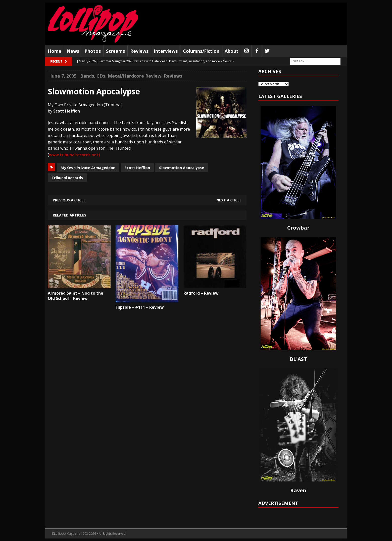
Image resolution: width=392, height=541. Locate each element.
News (73, 51)
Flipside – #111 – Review (140, 307)
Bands (87, 76)
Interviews (166, 51)
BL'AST (298, 359)
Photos (93, 51)
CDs (101, 76)
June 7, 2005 (63, 76)
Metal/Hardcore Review (135, 76)
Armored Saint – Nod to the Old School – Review (76, 296)
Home (55, 51)
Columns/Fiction (201, 51)
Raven (298, 490)
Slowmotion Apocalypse (182, 168)
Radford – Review (201, 293)
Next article (229, 200)
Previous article (69, 200)
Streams (115, 51)
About (232, 51)
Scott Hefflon (137, 168)
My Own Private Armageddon (88, 168)
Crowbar (298, 228)
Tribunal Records (67, 178)
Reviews (139, 51)
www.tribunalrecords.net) (75, 155)
